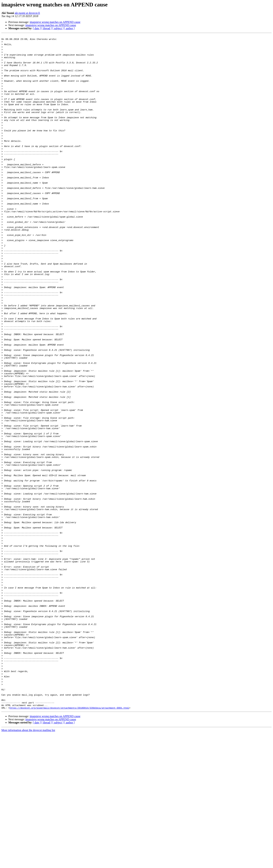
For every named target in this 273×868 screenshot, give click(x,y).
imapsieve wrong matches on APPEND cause (55, 22)
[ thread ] (47, 28)
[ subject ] (58, 28)
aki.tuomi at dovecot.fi (27, 13)
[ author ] (69, 28)
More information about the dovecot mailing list (28, 865)
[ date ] (37, 28)
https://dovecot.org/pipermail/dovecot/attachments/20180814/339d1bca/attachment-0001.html (69, 843)
